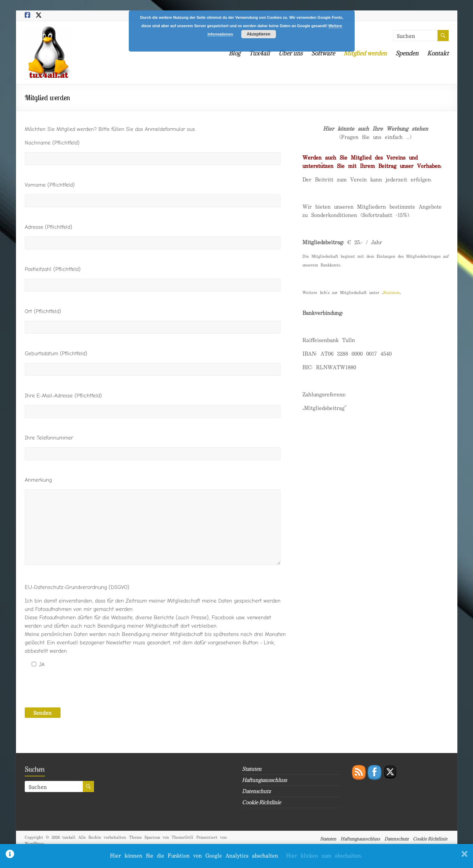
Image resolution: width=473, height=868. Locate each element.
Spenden (407, 53)
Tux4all (259, 53)
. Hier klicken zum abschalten (322, 856)
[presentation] (78, 688)
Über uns (290, 53)
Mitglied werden (365, 53)
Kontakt (438, 53)
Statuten (391, 293)
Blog (234, 53)
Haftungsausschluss (264, 780)
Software (323, 53)
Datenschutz (256, 791)
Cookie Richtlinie (261, 802)
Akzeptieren (259, 34)
